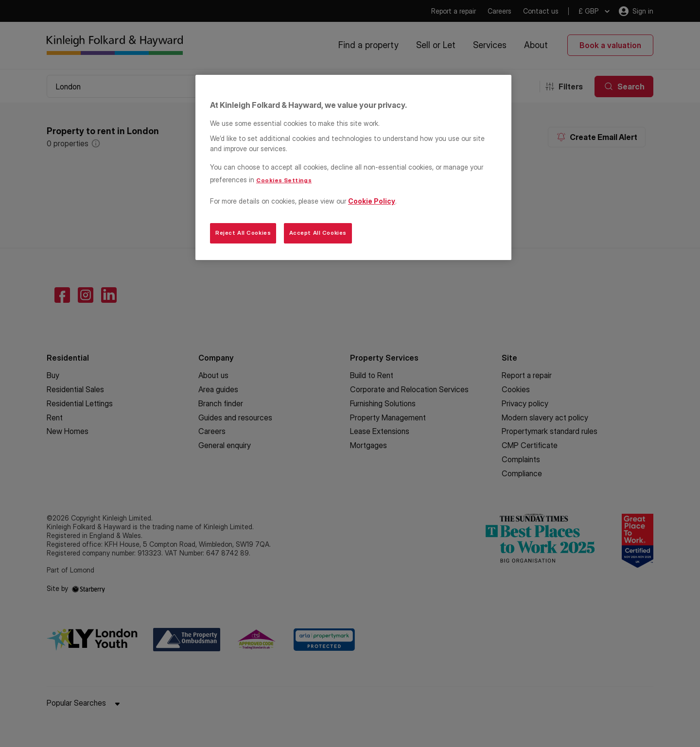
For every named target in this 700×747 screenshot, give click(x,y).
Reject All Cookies (243, 233)
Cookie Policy (372, 201)
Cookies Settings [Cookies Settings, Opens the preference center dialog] (284, 180)
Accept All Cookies (318, 233)
